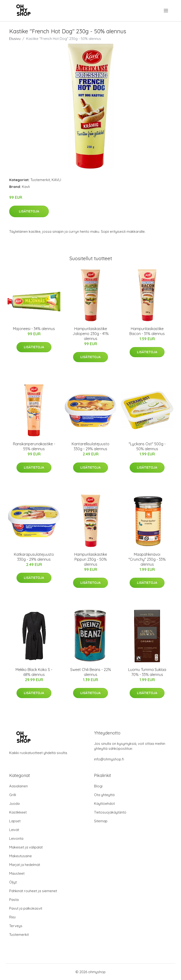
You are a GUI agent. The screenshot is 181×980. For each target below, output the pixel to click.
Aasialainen (19, 786)
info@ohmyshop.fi (109, 759)
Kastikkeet (18, 812)
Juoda (14, 804)
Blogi (98, 786)
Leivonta (16, 838)
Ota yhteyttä (104, 795)
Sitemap (101, 821)
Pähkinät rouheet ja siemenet (33, 891)
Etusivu (15, 39)
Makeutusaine (21, 856)
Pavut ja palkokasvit (26, 908)
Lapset (15, 821)
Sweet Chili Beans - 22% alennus (91, 672)
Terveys (16, 926)
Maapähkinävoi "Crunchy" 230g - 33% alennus (147, 559)
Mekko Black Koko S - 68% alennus (34, 672)
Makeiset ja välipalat (26, 847)
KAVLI (56, 180)
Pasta (14, 900)
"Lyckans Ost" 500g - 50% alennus (147, 446)
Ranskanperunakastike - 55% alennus (34, 446)
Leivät (14, 830)
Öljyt (13, 882)
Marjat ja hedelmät (25, 865)
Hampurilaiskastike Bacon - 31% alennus (147, 331)
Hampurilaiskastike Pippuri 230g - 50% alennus (91, 559)
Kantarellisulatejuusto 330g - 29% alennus (90, 446)
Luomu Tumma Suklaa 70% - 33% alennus (147, 672)
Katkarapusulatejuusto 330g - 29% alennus (34, 557)
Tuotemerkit (40, 180)
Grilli (13, 795)
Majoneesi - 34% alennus (34, 329)
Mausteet (17, 873)
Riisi (12, 917)
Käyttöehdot (104, 804)
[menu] (166, 11)
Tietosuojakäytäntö (110, 812)
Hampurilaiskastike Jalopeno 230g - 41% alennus (91, 334)
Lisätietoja (29, 211)
